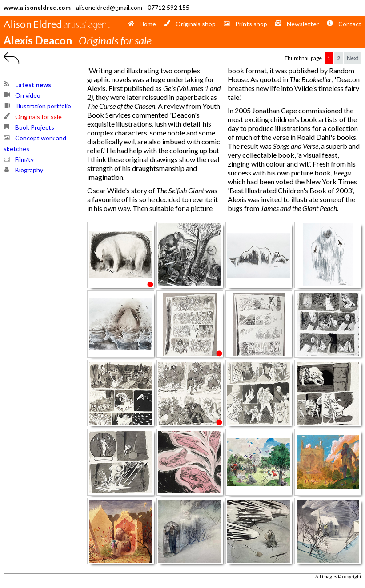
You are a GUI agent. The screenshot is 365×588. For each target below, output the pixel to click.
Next (353, 58)
